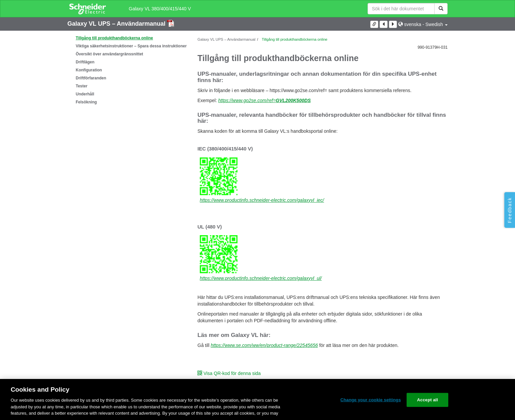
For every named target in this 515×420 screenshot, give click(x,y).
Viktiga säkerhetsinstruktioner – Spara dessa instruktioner (131, 46)
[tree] (127, 70)
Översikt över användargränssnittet (109, 54)
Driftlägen (85, 62)
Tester (82, 86)
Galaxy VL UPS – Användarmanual (117, 24)
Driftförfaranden (91, 78)
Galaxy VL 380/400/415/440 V (160, 9)
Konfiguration (89, 70)
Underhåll (85, 94)
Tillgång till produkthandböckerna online (114, 38)
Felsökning (86, 102)
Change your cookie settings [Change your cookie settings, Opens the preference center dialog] (371, 400)
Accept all (427, 400)
